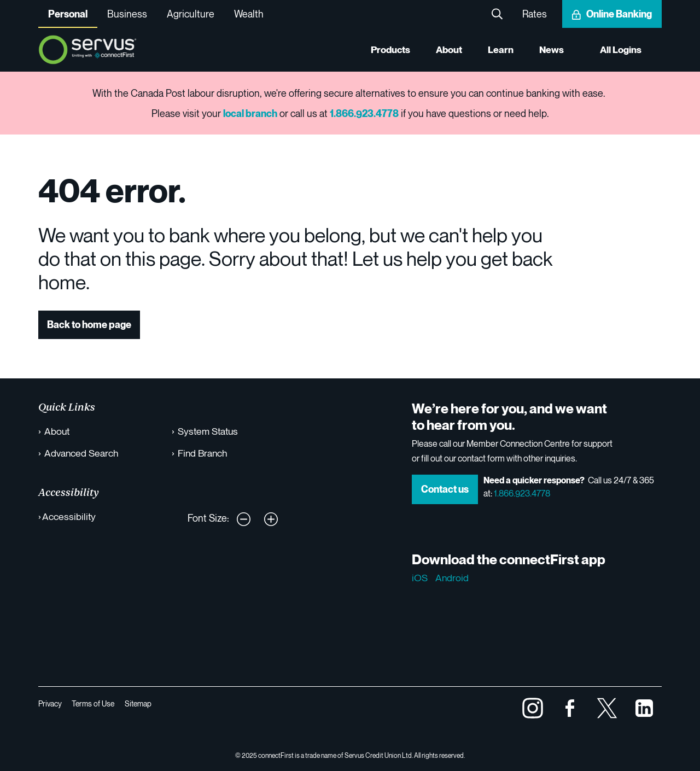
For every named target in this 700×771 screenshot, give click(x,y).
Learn (500, 50)
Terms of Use (94, 703)
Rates (535, 14)
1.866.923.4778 (522, 493)
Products (387, 50)
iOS (420, 577)
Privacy (50, 703)
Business (127, 14)
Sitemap (140, 703)
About (447, 50)
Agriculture (191, 14)
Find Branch (203, 453)
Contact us (445, 489)
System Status (209, 431)
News (551, 50)
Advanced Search (82, 453)
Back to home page (89, 325)
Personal (68, 14)
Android (452, 577)
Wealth (249, 14)
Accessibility (69, 516)
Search (497, 14)
